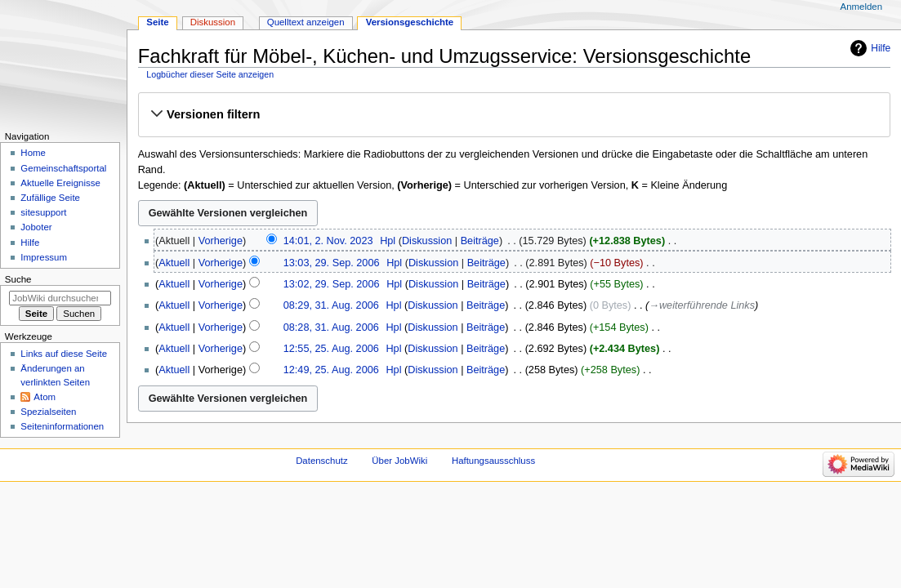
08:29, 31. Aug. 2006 (331, 305)
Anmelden (862, 7)
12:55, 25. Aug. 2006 (331, 349)
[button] (514, 114)
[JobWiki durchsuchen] (60, 298)
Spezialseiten (48, 412)
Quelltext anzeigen (306, 22)
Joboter (36, 227)
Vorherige (221, 241)
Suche (18, 279)
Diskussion (427, 241)
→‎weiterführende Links (702, 305)
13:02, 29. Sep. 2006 (332, 284)
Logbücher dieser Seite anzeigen (210, 74)
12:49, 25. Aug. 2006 (331, 370)
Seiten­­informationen (62, 426)
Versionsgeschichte (410, 22)
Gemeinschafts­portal (63, 168)
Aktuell (174, 263)
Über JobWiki (399, 461)
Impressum (44, 257)
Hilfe (881, 48)
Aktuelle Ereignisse (60, 183)
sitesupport (43, 212)
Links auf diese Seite (64, 354)
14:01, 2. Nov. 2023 (328, 241)
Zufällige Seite (50, 198)
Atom (45, 397)
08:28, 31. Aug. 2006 (331, 327)
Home (33, 153)
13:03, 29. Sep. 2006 (332, 263)
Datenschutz (322, 461)
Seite (157, 22)
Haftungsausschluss (493, 461)
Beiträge (480, 241)
